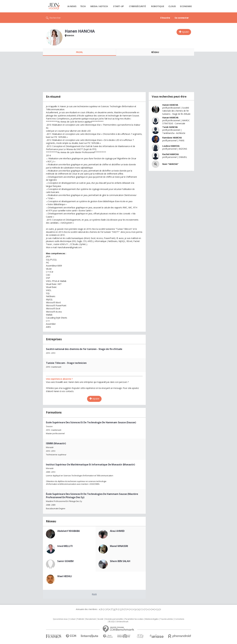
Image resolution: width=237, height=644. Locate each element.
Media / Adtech (99, 6)
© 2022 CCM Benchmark (119, 622)
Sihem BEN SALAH (120, 561)
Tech (83, 6)
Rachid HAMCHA (171, 154)
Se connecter (182, 18)
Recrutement (91, 619)
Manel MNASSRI (119, 546)
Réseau (155, 52)
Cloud (172, 6)
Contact (72, 619)
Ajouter (185, 32)
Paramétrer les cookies (134, 619)
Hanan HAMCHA (170, 118)
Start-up (118, 6)
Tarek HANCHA (170, 127)
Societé (101, 619)
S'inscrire (165, 18)
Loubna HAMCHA (171, 146)
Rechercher (55, 18)
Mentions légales (152, 619)
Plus (94, 594)
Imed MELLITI (65, 546)
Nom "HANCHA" (170, 164)
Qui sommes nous (60, 619)
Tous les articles (167, 619)
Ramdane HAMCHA (172, 138)
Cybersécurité (137, 6)
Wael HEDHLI (65, 576)
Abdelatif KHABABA (69, 531)
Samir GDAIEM (65, 561)
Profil (79, 52)
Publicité (81, 619)
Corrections (179, 619)
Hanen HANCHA (170, 105)
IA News (72, 6)
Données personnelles (114, 619)
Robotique (158, 6)
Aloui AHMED (117, 531)
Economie (186, 6)
